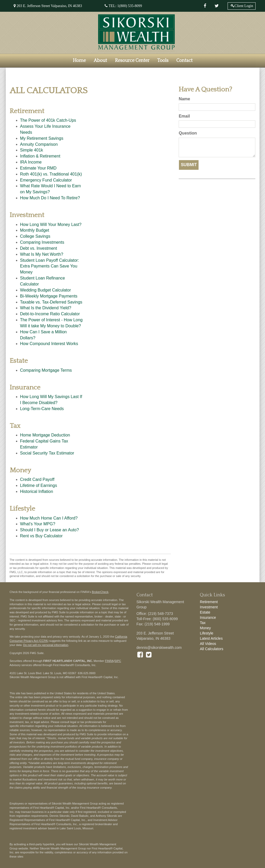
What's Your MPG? (38, 524)
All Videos (208, 644)
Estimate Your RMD (38, 168)
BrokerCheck (100, 592)
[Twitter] (217, 6)
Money (205, 628)
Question (188, 133)
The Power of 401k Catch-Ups (48, 120)
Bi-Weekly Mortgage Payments (49, 296)
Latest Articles (211, 638)
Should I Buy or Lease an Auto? (50, 530)
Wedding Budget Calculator (46, 290)
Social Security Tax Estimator (47, 453)
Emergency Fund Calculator (46, 180)
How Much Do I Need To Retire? (50, 198)
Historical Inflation (37, 491)
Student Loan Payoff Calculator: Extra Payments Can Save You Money (50, 266)
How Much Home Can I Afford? (49, 518)
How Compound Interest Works (49, 344)
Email (184, 116)
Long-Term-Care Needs (42, 409)
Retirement (209, 602)
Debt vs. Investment (39, 248)
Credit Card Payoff (37, 479)
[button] (100, 61)
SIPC (118, 661)
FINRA (109, 661)
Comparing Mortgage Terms (46, 370)
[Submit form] (189, 165)
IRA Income (31, 162)
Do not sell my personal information (46, 645)
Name (184, 99)
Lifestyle (207, 633)
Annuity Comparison (39, 144)
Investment (209, 607)
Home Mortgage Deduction (45, 435)
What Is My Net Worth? (42, 254)
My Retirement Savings (42, 138)
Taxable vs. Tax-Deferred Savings (51, 302)
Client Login (244, 6)
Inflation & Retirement (40, 156)
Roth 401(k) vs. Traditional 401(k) (51, 174)
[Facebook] (205, 6)
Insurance (208, 617)
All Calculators (212, 649)
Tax (203, 623)
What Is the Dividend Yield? (46, 308)
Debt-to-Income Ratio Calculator (50, 314)
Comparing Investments (42, 242)
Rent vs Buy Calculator (41, 536)
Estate (205, 612)
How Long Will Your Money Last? (51, 225)
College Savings (35, 236)
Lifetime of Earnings (39, 485)
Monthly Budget (35, 230)
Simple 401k (32, 150)
